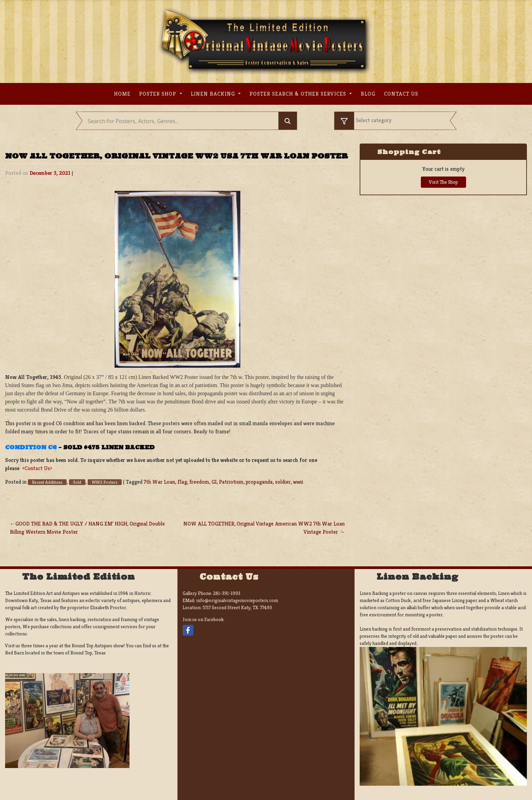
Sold (77, 482)
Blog (368, 94)
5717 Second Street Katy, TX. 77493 (237, 607)
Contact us (401, 94)
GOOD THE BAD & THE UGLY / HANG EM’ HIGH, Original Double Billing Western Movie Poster (87, 528)
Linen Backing (214, 94)
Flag (182, 482)
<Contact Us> (37, 468)
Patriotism (231, 482)
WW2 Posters (105, 482)
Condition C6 (31, 447)
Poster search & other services (299, 94)
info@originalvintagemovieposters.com (237, 600)
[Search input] (182, 121)
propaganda (259, 482)
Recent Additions (47, 482)
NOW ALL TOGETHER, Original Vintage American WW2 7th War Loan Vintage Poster (264, 528)
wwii (298, 482)
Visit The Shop (443, 182)
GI (214, 482)
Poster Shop (158, 94)
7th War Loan (159, 482)
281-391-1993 (227, 593)
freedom (199, 482)
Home (122, 94)
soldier (283, 482)
